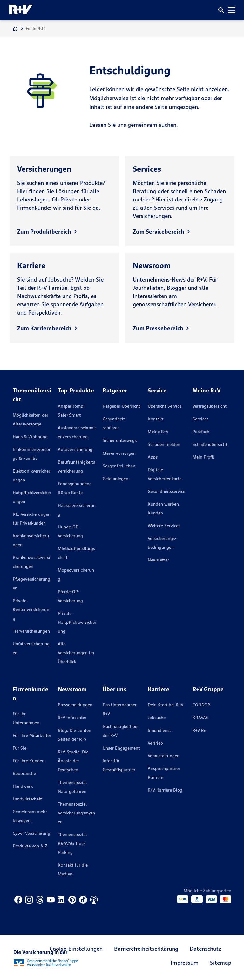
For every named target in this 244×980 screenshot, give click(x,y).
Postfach (201, 432)
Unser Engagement (121, 748)
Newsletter (158, 560)
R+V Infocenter (72, 718)
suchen (168, 125)
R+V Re (199, 730)
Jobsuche (157, 718)
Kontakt (156, 419)
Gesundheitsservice (166, 491)
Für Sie (20, 748)
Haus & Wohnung (30, 437)
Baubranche (24, 773)
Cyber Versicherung (31, 833)
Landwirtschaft (27, 799)
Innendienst (159, 730)
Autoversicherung (75, 449)
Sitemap (221, 963)
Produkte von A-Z (30, 846)
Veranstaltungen (164, 756)
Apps (153, 457)
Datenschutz (205, 949)
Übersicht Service (165, 406)
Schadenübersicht (210, 444)
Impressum (185, 963)
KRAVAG (201, 718)
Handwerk (23, 786)
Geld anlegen (115, 479)
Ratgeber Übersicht (121, 406)
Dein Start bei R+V (166, 705)
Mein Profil (203, 457)
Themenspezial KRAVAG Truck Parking (72, 843)
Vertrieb (155, 743)
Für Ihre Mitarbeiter (32, 735)
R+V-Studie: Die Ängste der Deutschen (73, 761)
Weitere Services (164, 526)
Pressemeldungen (75, 705)
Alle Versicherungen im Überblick (76, 653)
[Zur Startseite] (15, 28)
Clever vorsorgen (119, 453)
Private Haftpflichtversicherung (77, 622)
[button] (221, 10)
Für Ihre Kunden (29, 761)
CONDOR (201, 705)
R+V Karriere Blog (165, 790)
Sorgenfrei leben (119, 466)
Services (200, 419)
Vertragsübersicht (210, 406)
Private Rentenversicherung (31, 609)
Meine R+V (158, 432)
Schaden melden (164, 444)
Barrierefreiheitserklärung (146, 949)
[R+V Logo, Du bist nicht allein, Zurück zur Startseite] (21, 10)
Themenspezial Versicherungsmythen (76, 813)
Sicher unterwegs (120, 440)
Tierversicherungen (31, 631)
